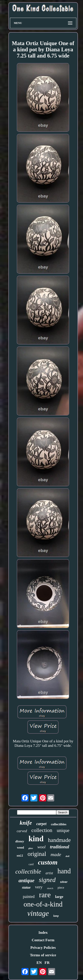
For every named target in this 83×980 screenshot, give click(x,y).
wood (20, 848)
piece (61, 888)
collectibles (59, 824)
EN (39, 963)
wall (20, 856)
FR (47, 963)
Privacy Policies (43, 948)
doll (67, 856)
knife (26, 823)
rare (45, 895)
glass (31, 848)
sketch (50, 888)
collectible (28, 871)
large (59, 897)
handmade (59, 840)
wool (41, 847)
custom (48, 862)
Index (43, 933)
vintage (38, 913)
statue (26, 887)
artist (49, 873)
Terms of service (43, 955)
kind (36, 839)
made (56, 854)
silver (64, 882)
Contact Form (43, 940)
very (39, 887)
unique (63, 830)
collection (42, 830)
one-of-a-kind (43, 904)
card (31, 864)
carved (22, 831)
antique (27, 881)
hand (64, 871)
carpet (41, 824)
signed (47, 880)
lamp (56, 916)
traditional (60, 847)
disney (20, 841)
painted (29, 897)
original (37, 854)
